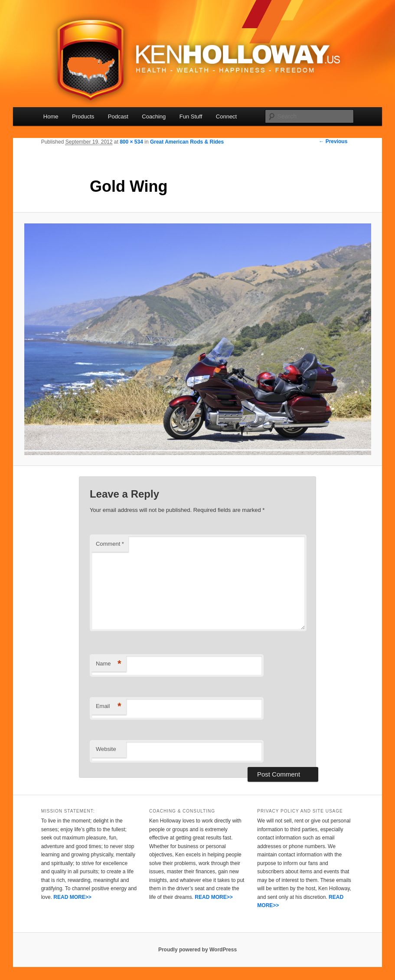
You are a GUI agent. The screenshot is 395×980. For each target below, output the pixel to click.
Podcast (118, 116)
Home (51, 116)
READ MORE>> (72, 897)
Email (109, 706)
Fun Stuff (191, 116)
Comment (110, 544)
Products (83, 116)
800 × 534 (131, 142)
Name (109, 664)
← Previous (333, 141)
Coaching (154, 116)
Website (106, 749)
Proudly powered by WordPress (197, 950)
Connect (226, 116)
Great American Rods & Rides (187, 142)
